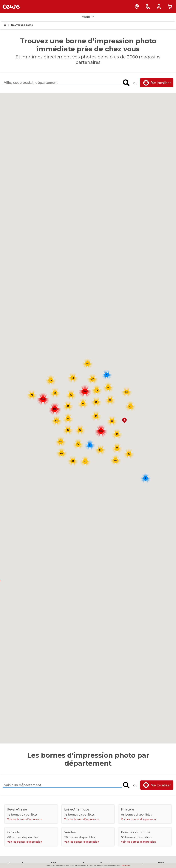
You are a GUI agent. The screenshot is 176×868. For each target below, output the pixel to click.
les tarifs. (126, 866)
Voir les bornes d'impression (25, 821)
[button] (124, 422)
